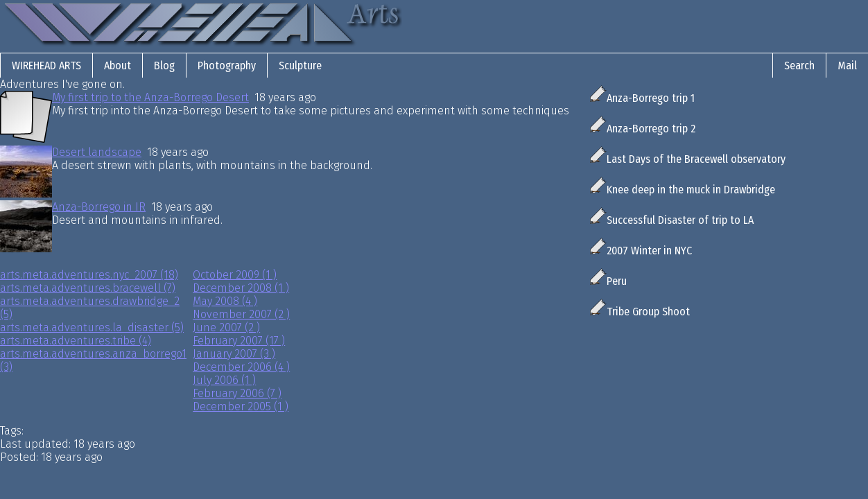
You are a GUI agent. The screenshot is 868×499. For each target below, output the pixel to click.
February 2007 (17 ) (239, 341)
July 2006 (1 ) (224, 380)
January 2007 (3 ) (234, 354)
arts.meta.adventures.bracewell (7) (88, 288)
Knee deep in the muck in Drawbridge (683, 190)
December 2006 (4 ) (241, 367)
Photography (227, 65)
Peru (608, 281)
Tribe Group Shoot (640, 312)
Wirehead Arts (46, 65)
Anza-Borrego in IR (99, 207)
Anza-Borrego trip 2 (643, 129)
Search (799, 65)
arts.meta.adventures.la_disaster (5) (92, 327)
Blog (164, 65)
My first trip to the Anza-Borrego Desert (150, 97)
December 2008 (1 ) (241, 288)
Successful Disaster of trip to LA (672, 220)
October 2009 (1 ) (235, 275)
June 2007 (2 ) (226, 327)
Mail (847, 65)
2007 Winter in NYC (641, 251)
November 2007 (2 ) (241, 314)
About (118, 65)
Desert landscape (97, 152)
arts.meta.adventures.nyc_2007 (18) (89, 275)
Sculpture (300, 65)
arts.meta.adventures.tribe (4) (76, 341)
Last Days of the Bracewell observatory (688, 159)
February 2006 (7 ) (237, 393)
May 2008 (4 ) (225, 301)
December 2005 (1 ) (241, 406)
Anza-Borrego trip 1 (642, 98)
